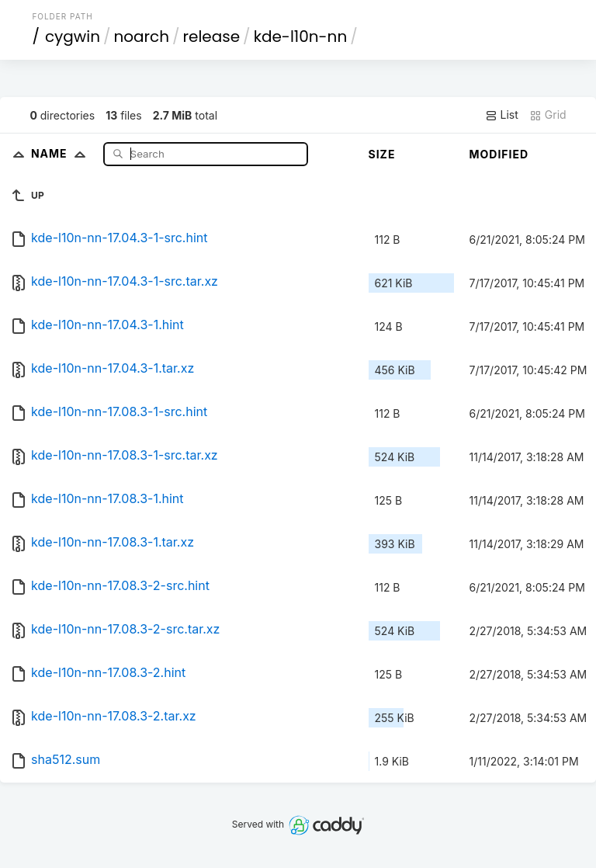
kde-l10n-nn (301, 36)
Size (382, 154)
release (212, 36)
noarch (142, 36)
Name (62, 153)
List (502, 115)
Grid (548, 115)
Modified (499, 154)
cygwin (73, 36)
